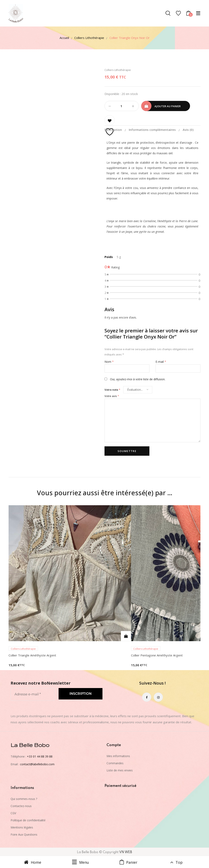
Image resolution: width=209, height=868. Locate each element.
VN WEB (126, 852)
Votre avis (112, 396)
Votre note (112, 390)
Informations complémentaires (153, 130)
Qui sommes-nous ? (24, 799)
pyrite (143, 232)
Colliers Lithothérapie (89, 38)
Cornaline (150, 221)
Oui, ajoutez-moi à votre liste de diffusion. (135, 379)
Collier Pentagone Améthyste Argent (157, 655)
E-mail (161, 362)
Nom (109, 362)
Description (114, 130)
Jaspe (129, 232)
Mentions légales (22, 827)
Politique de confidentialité (28, 820)
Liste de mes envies (120, 770)
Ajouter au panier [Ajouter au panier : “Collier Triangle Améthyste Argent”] (126, 636)
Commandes (115, 763)
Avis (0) (188, 130)
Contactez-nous (21, 806)
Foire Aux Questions (24, 834)
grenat (160, 232)
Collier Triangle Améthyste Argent (32, 655)
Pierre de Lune (188, 221)
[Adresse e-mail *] (33, 694)
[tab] (116, 130)
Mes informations (118, 756)
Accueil (64, 38)
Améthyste (165, 221)
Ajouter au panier (168, 106)
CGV (13, 813)
